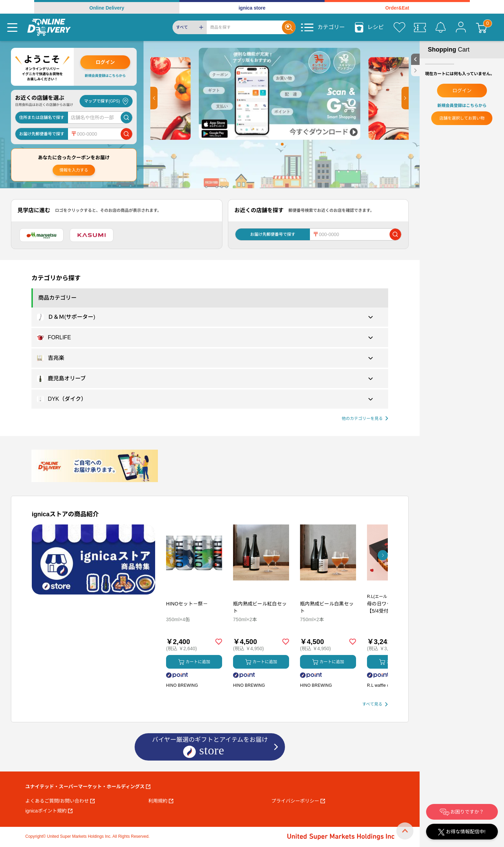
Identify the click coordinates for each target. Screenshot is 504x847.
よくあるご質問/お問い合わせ (60, 801)
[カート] (481, 27)
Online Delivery (107, 8)
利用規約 (161, 801)
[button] (154, 98)
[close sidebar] (415, 71)
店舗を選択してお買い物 (462, 118)
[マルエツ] (42, 235)
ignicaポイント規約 (49, 811)
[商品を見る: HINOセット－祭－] (194, 588)
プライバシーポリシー (298, 801)
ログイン (105, 62)
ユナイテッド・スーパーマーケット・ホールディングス (88, 787)
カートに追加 (194, 662)
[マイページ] (461, 27)
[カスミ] (92, 235)
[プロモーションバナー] (93, 559)
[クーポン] (420, 27)
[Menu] (12, 27)
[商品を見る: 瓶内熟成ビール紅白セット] (261, 588)
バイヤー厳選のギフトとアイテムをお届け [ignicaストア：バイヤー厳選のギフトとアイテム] (210, 747)
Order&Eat (397, 8)
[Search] (244, 27)
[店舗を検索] (126, 118)
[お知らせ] (440, 27)
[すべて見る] (375, 704)
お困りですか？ (462, 812)
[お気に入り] (399, 27)
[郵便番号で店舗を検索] (126, 134)
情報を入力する (74, 170)
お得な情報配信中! (462, 832)
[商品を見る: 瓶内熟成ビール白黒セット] (328, 588)
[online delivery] (49, 27)
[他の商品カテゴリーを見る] (365, 419)
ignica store (252, 8)
